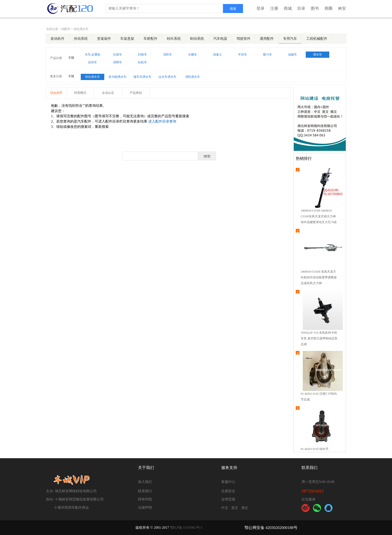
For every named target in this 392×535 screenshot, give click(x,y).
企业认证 (108, 93)
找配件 (66, 29)
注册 (274, 8)
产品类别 (136, 93)
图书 (315, 8)
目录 (301, 8)
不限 (71, 58)
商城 (288, 8)
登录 (260, 8)
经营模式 (80, 93)
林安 (342, 8)
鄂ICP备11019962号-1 (186, 528)
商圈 (328, 8)
